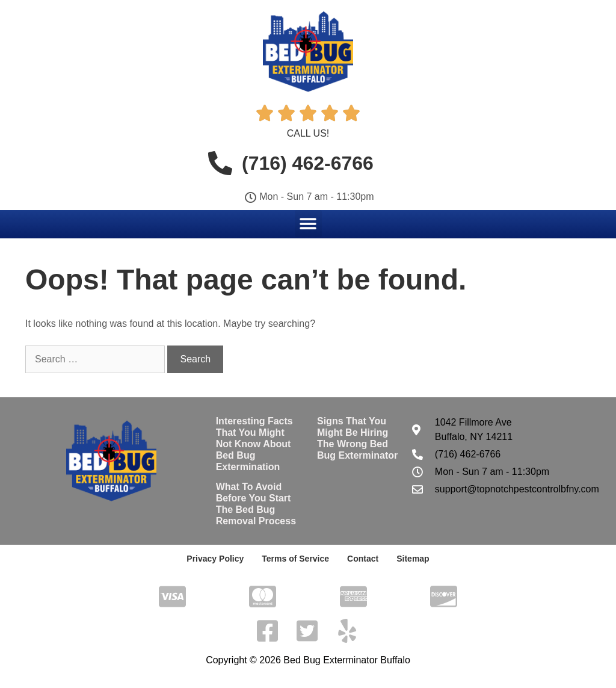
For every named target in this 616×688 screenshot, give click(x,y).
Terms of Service (295, 559)
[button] (308, 224)
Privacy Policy (215, 559)
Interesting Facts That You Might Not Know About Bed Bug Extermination (254, 444)
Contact (363, 559)
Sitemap (413, 559)
